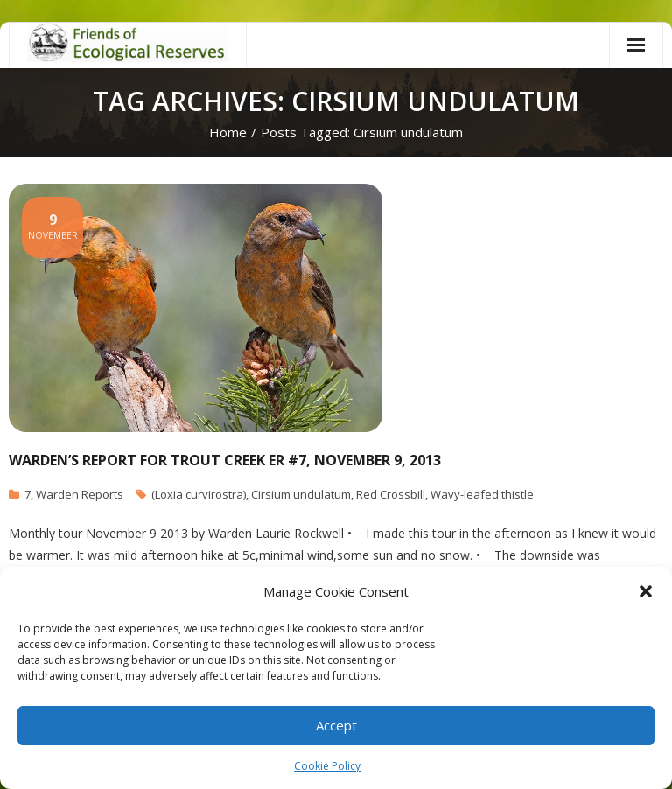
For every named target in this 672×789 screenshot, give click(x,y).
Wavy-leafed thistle (482, 494)
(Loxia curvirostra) (199, 494)
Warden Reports (80, 494)
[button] (646, 591)
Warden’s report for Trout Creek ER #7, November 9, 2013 (225, 460)
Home (228, 132)
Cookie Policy (327, 766)
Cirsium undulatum (301, 494)
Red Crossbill (391, 494)
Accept (336, 725)
